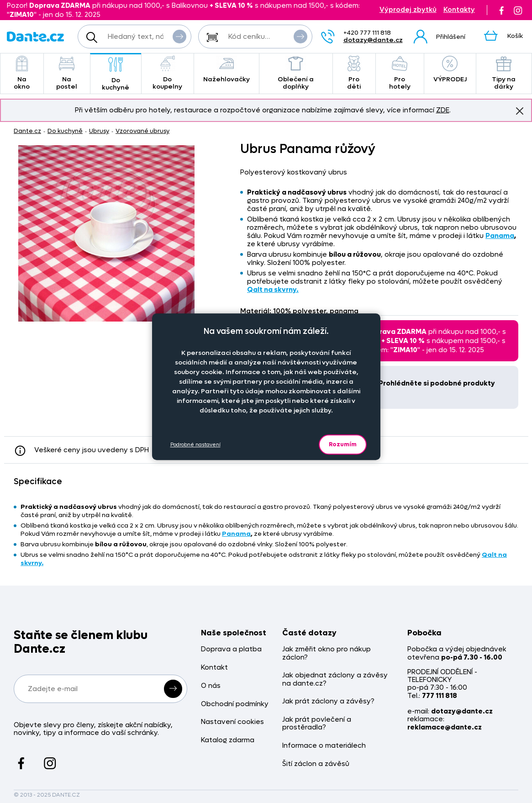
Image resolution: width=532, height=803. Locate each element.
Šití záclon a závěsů (316, 764)
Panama (500, 236)
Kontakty (459, 10)
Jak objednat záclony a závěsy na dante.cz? (335, 679)
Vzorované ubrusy (142, 131)
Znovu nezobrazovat (520, 111)
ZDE (443, 110)
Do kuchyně (116, 74)
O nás (211, 686)
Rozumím (343, 444)
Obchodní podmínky (235, 704)
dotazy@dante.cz (373, 40)
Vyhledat (179, 36)
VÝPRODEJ (450, 70)
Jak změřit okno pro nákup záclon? (327, 653)
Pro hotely (400, 73)
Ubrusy (99, 131)
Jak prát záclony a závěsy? (328, 701)
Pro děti (354, 73)
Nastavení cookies (232, 722)
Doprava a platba (231, 649)
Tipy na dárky (504, 73)
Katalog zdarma (228, 740)
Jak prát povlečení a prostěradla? (317, 724)
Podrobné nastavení (195, 445)
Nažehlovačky (226, 70)
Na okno (22, 73)
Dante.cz (27, 131)
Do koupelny (168, 73)
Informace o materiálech (324, 746)
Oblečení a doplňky (296, 73)
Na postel (67, 73)
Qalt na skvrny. (273, 290)
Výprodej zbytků (408, 10)
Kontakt (214, 668)
